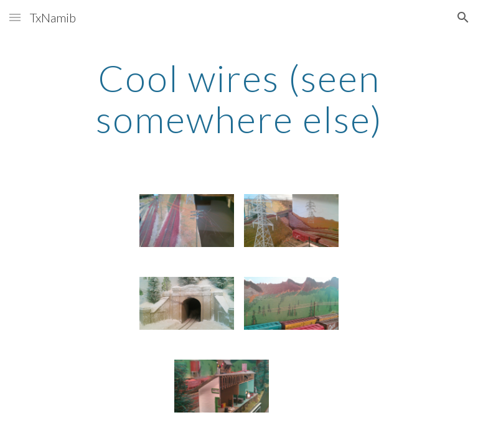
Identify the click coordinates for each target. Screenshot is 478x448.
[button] (15, 17)
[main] (239, 98)
